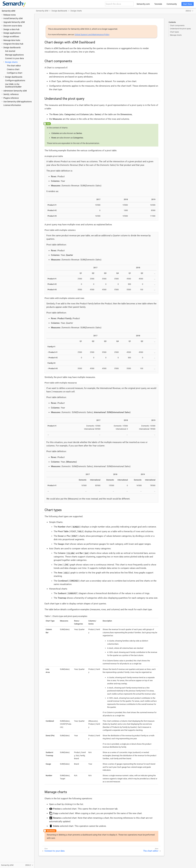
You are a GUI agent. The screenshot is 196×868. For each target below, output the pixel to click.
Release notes (10, 15)
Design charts (11, 62)
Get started (10, 51)
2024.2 (188, 11)
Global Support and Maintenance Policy (92, 35)
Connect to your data (14, 58)
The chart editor (14, 66)
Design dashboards (12, 48)
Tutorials (158, 4)
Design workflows (11, 37)
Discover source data (13, 26)
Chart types (174, 32)
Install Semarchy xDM (13, 18)
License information (12, 105)
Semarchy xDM (8, 11)
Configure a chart (15, 73)
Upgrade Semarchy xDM (14, 22)
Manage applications (14, 55)
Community (172, 4)
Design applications (12, 33)
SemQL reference (11, 94)
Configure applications (15, 80)
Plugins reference (11, 98)
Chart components (177, 26)
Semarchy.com (143, 4)
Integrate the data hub (13, 44)
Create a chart (13, 69)
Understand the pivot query (180, 29)
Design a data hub (11, 29)
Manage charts (176, 35)
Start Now (188, 4)
